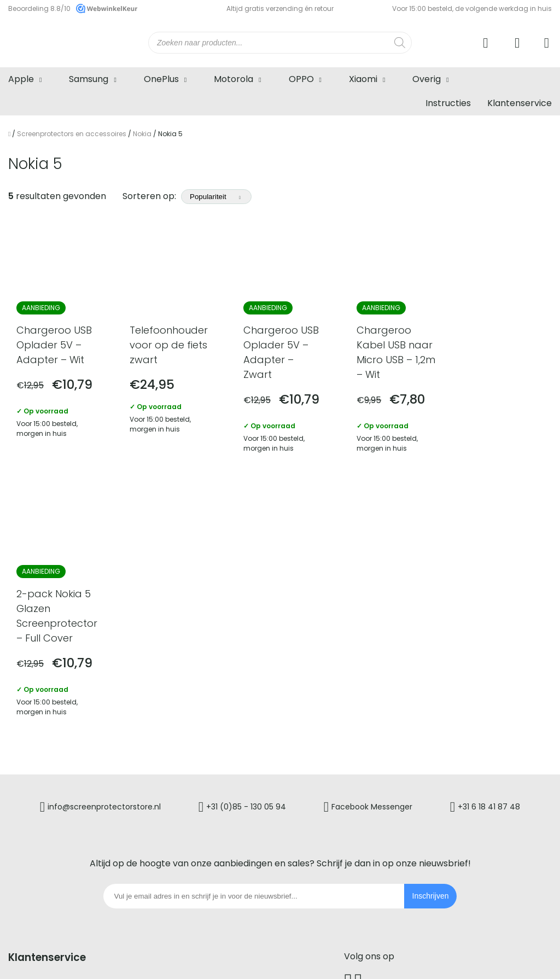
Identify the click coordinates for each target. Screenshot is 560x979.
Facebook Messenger (372, 542)
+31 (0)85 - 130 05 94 (246, 542)
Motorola (234, 79)
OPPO (301, 79)
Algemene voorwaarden (226, 956)
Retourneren (195, 718)
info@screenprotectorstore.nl (104, 542)
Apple (21, 79)
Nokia (142, 134)
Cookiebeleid (353, 956)
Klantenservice (520, 103)
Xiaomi (363, 79)
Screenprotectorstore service (73, 718)
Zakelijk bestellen (205, 776)
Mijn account (195, 757)
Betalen (25, 776)
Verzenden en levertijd (57, 795)
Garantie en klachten (214, 738)
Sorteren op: (187, 196)
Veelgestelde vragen (53, 738)
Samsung (89, 79)
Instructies (448, 103)
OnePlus (161, 79)
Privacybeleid (299, 956)
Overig (427, 79)
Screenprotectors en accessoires (72, 134)
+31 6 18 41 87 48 (489, 542)
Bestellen (28, 757)
